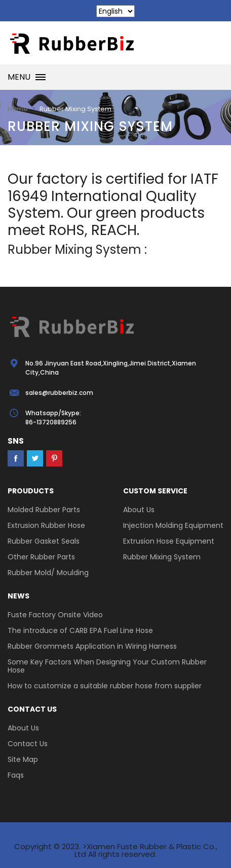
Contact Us (28, 744)
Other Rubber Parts (41, 557)
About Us (139, 510)
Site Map (23, 759)
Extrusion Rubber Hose (46, 525)
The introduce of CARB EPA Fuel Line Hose (80, 630)
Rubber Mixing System (162, 557)
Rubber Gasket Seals (44, 541)
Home (18, 109)
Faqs (16, 775)
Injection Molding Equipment (173, 525)
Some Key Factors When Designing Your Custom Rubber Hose (107, 666)
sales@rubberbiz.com (59, 393)
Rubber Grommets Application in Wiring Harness (92, 646)
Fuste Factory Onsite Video (55, 615)
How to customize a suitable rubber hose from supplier (105, 686)
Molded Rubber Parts (44, 510)
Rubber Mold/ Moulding (48, 573)
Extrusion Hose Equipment (169, 541)
